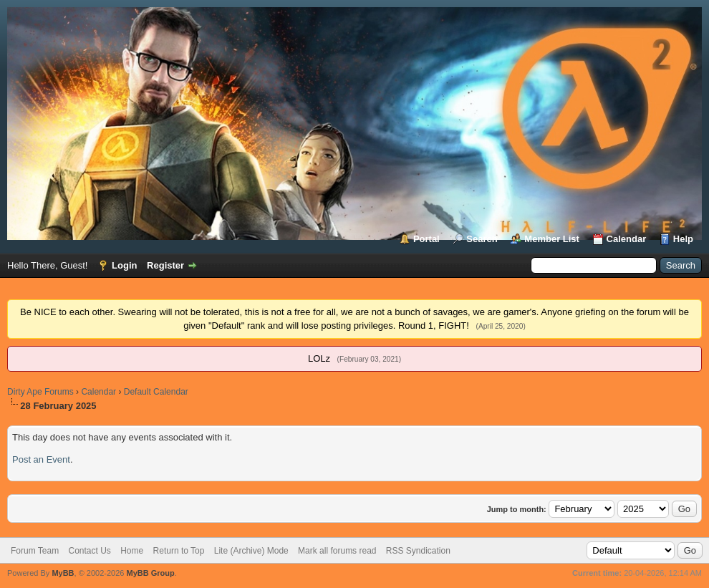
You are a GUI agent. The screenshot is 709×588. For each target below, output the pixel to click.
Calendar (627, 239)
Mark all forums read (337, 551)
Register (165, 265)
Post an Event (41, 459)
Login (124, 265)
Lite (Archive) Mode (251, 551)
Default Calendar (156, 392)
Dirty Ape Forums (40, 392)
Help (683, 239)
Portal (426, 239)
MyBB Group (150, 573)
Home (132, 551)
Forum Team (35, 551)
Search (482, 239)
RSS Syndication (418, 551)
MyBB (63, 573)
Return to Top (179, 551)
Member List (552, 239)
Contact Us (89, 551)
